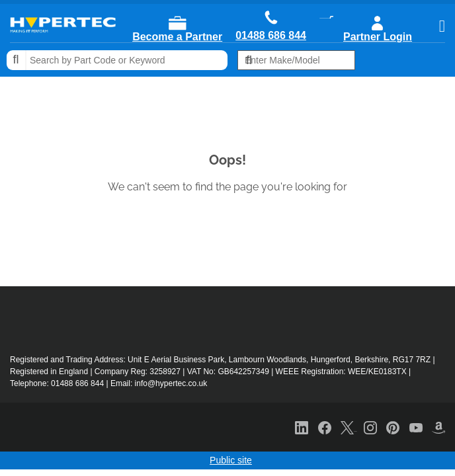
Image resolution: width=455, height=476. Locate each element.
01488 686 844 (271, 36)
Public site (231, 460)
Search (17, 60)
